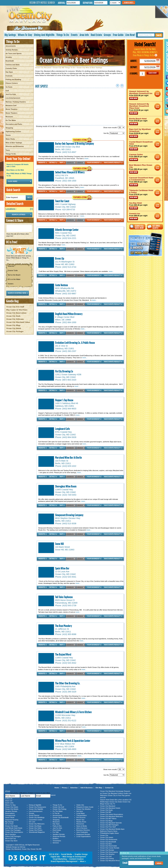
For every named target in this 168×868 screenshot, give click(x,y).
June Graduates (82, 832)
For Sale (56, 832)
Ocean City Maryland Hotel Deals (158, 94)
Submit (159, 863)
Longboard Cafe (62, 429)
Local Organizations (83, 836)
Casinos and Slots (13, 65)
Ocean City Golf (58, 807)
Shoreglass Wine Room (66, 486)
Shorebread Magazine (37, 832)
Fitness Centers (12, 83)
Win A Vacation (10, 834)
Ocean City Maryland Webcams (111, 816)
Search (159, 35)
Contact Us (109, 788)
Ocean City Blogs (13, 325)
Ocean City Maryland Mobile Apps (112, 829)
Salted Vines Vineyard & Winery (70, 172)
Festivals (9, 76)
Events (74, 35)
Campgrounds (10, 815)
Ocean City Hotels (14, 328)
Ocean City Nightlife (36, 809)
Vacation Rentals (11, 811)
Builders (56, 838)
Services (56, 843)
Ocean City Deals (13, 316)
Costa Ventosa (61, 285)
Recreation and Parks (14, 124)
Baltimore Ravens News (109, 831)
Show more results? (114, 128)
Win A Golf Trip (10, 838)
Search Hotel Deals (107, 800)
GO (153, 73)
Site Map (99, 788)
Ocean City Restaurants (37, 807)
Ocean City (26, 849)
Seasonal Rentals (59, 836)
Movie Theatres (11, 109)
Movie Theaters (11, 113)
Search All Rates (137, 227)
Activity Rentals (12, 50)
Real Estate (96, 35)
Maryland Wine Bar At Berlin (68, 458)
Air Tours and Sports (14, 53)
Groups (107, 35)
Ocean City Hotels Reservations (112, 814)
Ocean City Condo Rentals (110, 848)
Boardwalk (10, 61)
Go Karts (9, 87)
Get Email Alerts (155, 227)
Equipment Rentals (83, 834)
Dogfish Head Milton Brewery (69, 314)
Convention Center (36, 820)
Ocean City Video (35, 828)
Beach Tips (80, 820)
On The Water (11, 120)
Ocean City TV (110, 804)
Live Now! (130, 35)
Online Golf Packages (13, 836)
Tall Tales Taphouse (64, 597)
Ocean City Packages (15, 331)
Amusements (11, 46)
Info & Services (82, 828)
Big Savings (10, 35)
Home (57, 788)
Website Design (12, 847)
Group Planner (34, 815)
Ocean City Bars (106, 844)
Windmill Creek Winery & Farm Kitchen (73, 712)
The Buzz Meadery (64, 626)
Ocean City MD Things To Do (64, 68)
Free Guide (118, 35)
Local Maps (80, 813)
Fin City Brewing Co (64, 371)
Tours (8, 150)
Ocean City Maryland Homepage (112, 791)
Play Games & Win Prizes (17, 310)
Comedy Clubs (11, 68)
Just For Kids (11, 94)
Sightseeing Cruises (13, 131)
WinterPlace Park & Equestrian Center (73, 741)
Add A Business (87, 788)
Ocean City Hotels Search (42, 3)
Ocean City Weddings (37, 817)
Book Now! (134, 98)
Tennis (8, 135)
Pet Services (81, 817)
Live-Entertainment (13, 98)
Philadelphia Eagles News (109, 833)
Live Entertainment (36, 811)
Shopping (9, 128)
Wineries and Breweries (15, 146)
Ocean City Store (11, 841)
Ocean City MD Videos (108, 818)
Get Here (80, 811)
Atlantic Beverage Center (67, 230)
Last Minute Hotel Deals (14, 828)
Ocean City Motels (12, 809)
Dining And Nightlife (44, 35)
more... (87, 159)
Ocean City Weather (84, 809)
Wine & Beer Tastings (14, 143)
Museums (9, 117)
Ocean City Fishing (59, 809)
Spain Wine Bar (62, 568)
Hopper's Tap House (64, 400)
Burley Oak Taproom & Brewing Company (75, 144)
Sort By (114, 133)
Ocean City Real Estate (108, 846)
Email (125, 863)
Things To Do (63, 35)
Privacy (65, 788)
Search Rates (129, 3)
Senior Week (10, 817)
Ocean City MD (36, 849)
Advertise (74, 788)
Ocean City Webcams (15, 319)
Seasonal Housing (12, 820)
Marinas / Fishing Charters (16, 102)
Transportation (82, 815)
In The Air (56, 813)
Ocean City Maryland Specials (111, 823)
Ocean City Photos (36, 830)
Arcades (9, 57)
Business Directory (83, 830)
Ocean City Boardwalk (61, 817)
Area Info (84, 35)
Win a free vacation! (122, 800)
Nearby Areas (81, 822)
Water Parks (10, 139)
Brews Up (60, 258)
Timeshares (57, 841)
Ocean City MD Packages (109, 825)
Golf (7, 91)
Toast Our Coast (62, 201)
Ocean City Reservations (16, 313)
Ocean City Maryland (43, 68)
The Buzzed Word (63, 654)
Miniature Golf (11, 105)
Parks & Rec (57, 826)
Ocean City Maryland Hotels (110, 808)
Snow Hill (59, 544)
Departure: (88, 3)
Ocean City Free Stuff (15, 307)
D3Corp (22, 845)
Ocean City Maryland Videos (18, 322)
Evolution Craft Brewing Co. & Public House (75, 343)
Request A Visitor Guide (85, 807)
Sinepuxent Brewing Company (69, 515)
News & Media (82, 826)
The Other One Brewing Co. (68, 683)
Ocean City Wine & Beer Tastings (74, 60)
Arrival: (62, 3)
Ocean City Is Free (114, 795)
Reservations (10, 813)
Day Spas (9, 72)
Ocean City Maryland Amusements (113, 861)
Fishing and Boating (13, 79)
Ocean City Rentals (107, 850)
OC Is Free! (9, 824)
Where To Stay (25, 35)
